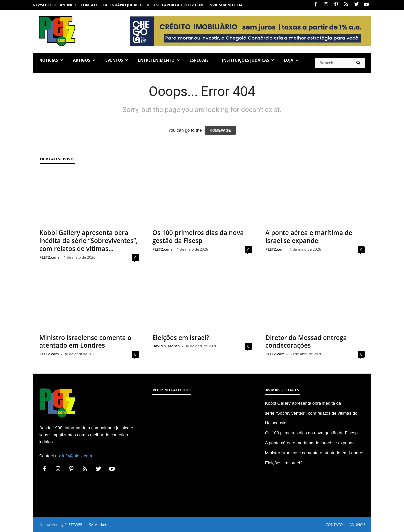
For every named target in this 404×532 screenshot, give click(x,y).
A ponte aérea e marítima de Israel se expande (309, 237)
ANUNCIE (68, 5)
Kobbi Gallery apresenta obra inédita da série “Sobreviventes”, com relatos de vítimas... (89, 241)
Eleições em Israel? (181, 338)
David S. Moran (166, 346)
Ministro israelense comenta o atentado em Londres (85, 342)
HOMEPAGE (220, 130)
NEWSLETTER (44, 5)
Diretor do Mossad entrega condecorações (306, 342)
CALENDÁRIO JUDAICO (123, 5)
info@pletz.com (77, 456)
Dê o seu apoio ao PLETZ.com (175, 5)
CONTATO (90, 5)
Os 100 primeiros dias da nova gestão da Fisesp (198, 237)
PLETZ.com (49, 257)
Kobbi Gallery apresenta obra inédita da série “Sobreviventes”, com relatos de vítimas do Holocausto (311, 413)
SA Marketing (100, 525)
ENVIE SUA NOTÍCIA (225, 5)
